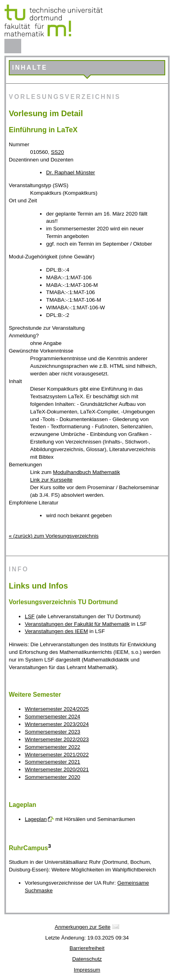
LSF (30, 616)
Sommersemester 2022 (53, 747)
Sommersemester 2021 (53, 762)
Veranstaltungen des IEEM (56, 631)
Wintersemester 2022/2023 (57, 739)
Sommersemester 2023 (53, 732)
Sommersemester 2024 (53, 717)
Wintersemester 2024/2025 (57, 709)
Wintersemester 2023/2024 (57, 724)
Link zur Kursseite (51, 480)
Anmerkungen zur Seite (83, 927)
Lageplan (36, 819)
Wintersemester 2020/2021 (57, 769)
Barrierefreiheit (87, 948)
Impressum (87, 970)
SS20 (57, 152)
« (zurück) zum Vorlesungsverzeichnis (54, 536)
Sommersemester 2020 (53, 777)
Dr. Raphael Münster (70, 172)
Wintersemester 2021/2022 (57, 755)
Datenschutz (87, 959)
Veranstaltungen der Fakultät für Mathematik (77, 624)
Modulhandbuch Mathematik (86, 472)
